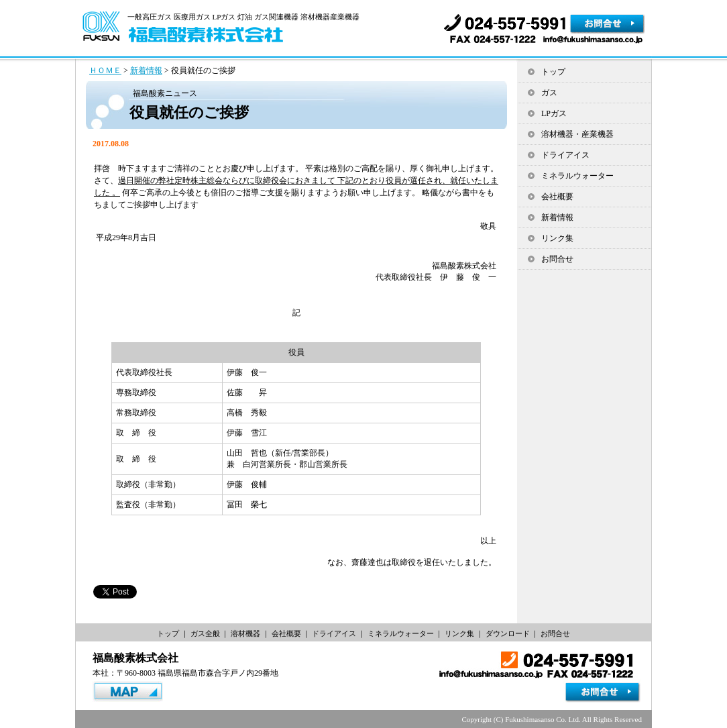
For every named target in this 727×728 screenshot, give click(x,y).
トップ (553, 72)
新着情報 (146, 70)
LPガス (554, 113)
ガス (549, 93)
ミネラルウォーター (577, 176)
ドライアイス (565, 155)
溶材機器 (245, 633)
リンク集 (557, 238)
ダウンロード (508, 633)
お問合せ (557, 259)
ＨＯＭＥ (105, 70)
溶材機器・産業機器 (577, 134)
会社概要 (557, 197)
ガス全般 (205, 633)
